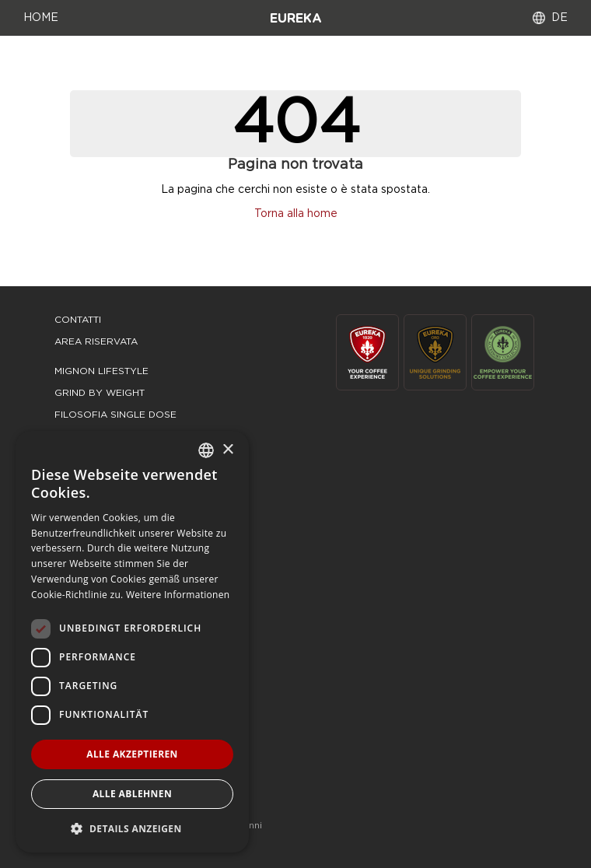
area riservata (96, 341)
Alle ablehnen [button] (132, 794)
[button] (132, 828)
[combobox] (206, 450)
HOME (41, 18)
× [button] (227, 450)
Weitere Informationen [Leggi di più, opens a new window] (178, 595)
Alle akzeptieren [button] (132, 754)
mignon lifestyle (101, 371)
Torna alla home (296, 214)
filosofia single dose (115, 415)
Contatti (78, 320)
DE (560, 18)
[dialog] (132, 642)
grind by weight (100, 393)
